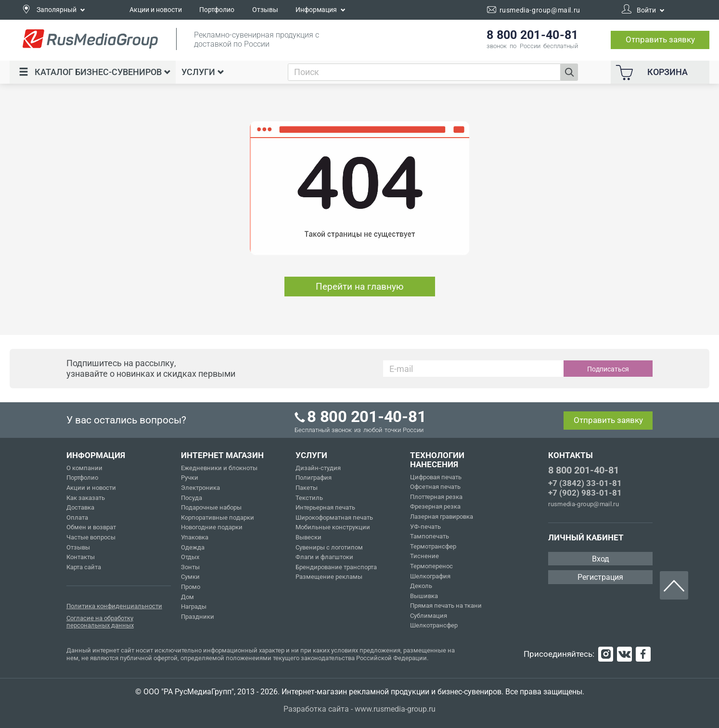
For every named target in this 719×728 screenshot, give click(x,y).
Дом (187, 597)
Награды (194, 607)
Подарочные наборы (211, 507)
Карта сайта (84, 567)
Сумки (190, 577)
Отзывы (265, 10)
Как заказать (86, 498)
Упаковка (195, 537)
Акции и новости (156, 10)
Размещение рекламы (329, 577)
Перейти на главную (360, 287)
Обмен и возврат (91, 527)
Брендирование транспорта (336, 567)
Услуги (203, 72)
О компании (84, 468)
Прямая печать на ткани (446, 606)
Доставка (80, 507)
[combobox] (424, 72)
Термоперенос (431, 566)
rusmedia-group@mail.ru (584, 504)
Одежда (193, 547)
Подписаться (608, 369)
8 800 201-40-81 (583, 470)
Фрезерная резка (435, 506)
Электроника (200, 488)
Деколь (421, 586)
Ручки (190, 478)
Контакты (81, 557)
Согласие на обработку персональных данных (100, 622)
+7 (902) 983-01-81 (585, 493)
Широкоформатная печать (334, 517)
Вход (601, 559)
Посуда (192, 498)
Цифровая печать (436, 477)
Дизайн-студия (318, 468)
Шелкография (430, 576)
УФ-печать (425, 527)
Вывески (308, 537)
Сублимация (429, 616)
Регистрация (600, 577)
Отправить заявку (660, 39)
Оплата (77, 517)
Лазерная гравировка (442, 517)
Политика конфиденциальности (114, 606)
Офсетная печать (435, 487)
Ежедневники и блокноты (219, 468)
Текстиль (309, 498)
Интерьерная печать (325, 507)
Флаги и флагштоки (324, 557)
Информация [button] (321, 10)
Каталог (95, 72)
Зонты (190, 567)
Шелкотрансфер (434, 625)
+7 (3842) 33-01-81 (585, 483)
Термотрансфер (433, 546)
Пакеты (307, 488)
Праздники (198, 617)
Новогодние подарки (212, 527)
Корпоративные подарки (218, 517)
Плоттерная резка (436, 497)
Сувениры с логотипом (329, 547)
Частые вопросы (91, 537)
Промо (191, 587)
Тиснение (424, 556)
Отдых (190, 557)
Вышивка (424, 596)
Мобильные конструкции (333, 527)
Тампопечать (430, 536)
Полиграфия (314, 478)
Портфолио (217, 10)
